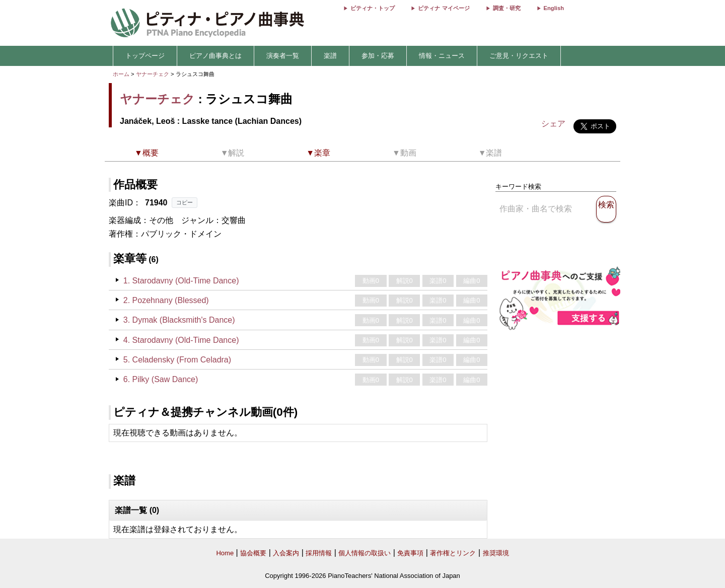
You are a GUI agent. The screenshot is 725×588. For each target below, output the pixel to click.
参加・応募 (378, 56)
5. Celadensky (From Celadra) (177, 360)
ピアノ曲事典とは (215, 56)
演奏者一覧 (283, 56)
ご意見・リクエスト (519, 56)
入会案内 (286, 553)
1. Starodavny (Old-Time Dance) (181, 281)
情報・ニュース (442, 56)
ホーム (121, 74)
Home (225, 553)
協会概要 (253, 553)
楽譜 (330, 56)
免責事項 (410, 553)
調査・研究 (507, 8)
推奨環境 (496, 553)
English (554, 8)
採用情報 (319, 553)
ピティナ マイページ (444, 8)
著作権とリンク (453, 553)
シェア (553, 124)
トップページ (145, 56)
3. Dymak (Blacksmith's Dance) (179, 320)
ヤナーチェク (153, 74)
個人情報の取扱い (365, 553)
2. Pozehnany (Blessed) (166, 300)
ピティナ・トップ (373, 8)
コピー (185, 202)
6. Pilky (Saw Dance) (161, 379)
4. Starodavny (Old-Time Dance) (181, 340)
